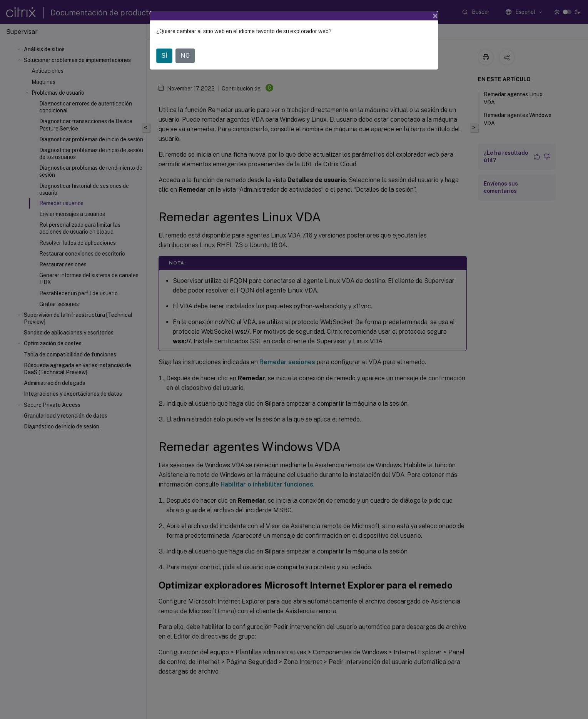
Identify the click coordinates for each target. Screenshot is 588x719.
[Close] (435, 16)
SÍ (164, 56)
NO (185, 56)
